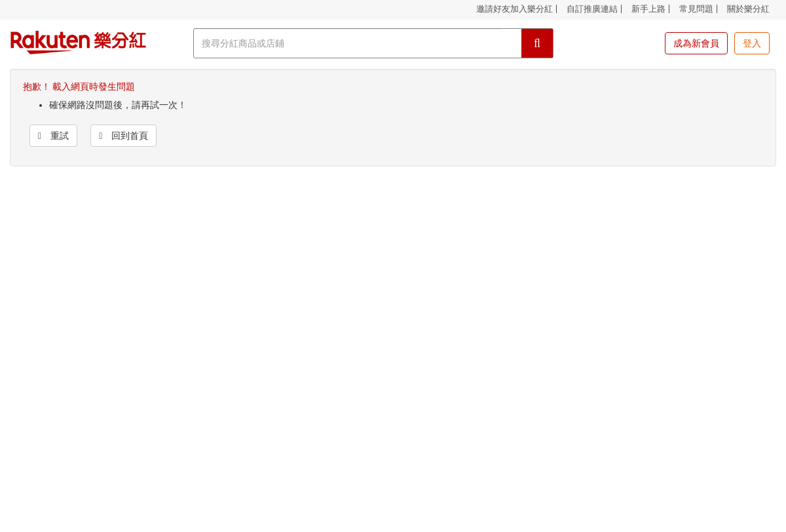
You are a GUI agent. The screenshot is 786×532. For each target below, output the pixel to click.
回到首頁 (123, 136)
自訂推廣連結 (592, 9)
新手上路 (648, 9)
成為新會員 (696, 43)
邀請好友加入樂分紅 (515, 9)
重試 (53, 136)
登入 (752, 43)
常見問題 (696, 9)
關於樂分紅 (748, 9)
